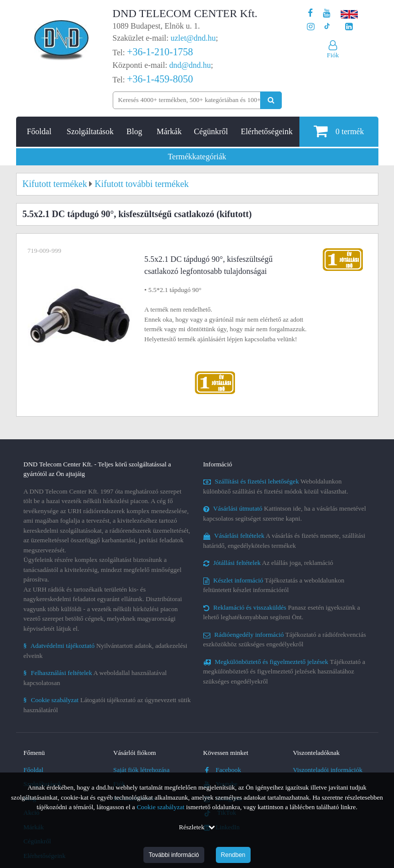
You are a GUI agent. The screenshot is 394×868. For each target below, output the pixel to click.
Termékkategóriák (197, 157)
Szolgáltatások (90, 131)
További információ (174, 855)
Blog (134, 131)
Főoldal (39, 131)
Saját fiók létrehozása (141, 770)
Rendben (233, 855)
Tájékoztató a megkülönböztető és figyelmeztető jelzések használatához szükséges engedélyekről (284, 671)
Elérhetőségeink (266, 131)
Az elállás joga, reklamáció (268, 563)
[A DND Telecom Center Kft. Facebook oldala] (310, 13)
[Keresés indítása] (271, 100)
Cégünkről (211, 131)
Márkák (169, 131)
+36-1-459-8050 (160, 79)
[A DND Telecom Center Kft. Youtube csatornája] (327, 13)
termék (339, 131)
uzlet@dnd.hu (193, 38)
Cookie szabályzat (161, 807)
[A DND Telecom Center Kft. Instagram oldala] (311, 27)
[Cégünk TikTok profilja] (327, 27)
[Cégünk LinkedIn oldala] (349, 27)
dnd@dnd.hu (190, 65)
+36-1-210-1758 (160, 52)
